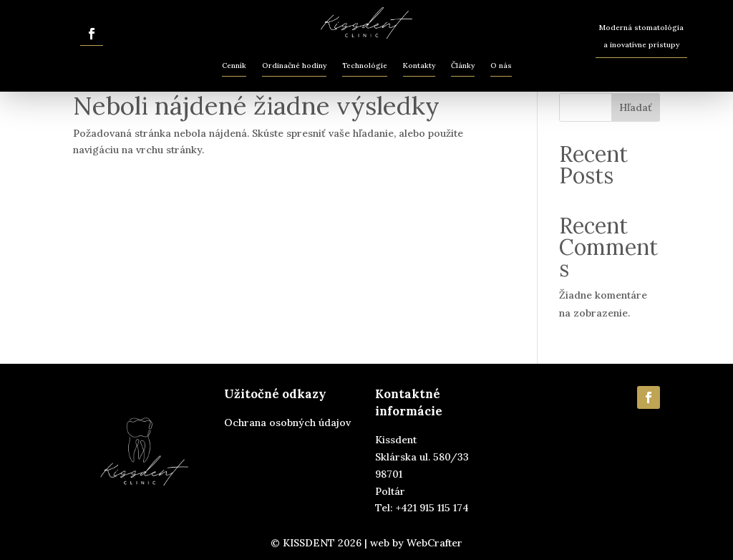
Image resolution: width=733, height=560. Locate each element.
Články (463, 66)
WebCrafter (435, 543)
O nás (501, 66)
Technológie (365, 66)
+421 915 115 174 (432, 508)
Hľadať (636, 107)
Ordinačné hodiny (294, 66)
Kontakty (419, 66)
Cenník (234, 66)
